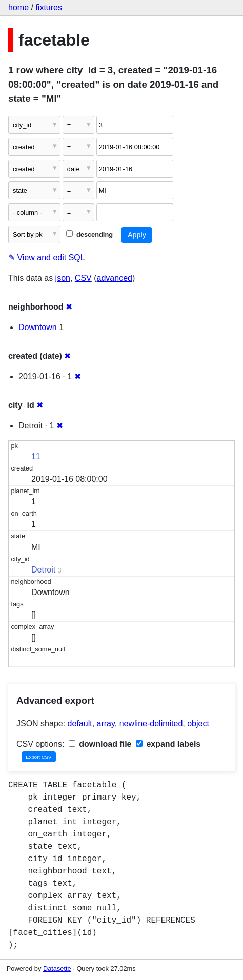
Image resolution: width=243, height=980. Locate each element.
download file (100, 744)
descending (89, 234)
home (18, 7)
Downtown (38, 327)
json (63, 278)
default (80, 723)
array (106, 723)
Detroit (43, 570)
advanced (115, 278)
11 (36, 456)
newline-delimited (151, 723)
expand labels (168, 744)
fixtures (49, 7)
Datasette (57, 968)
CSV (83, 278)
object (198, 723)
